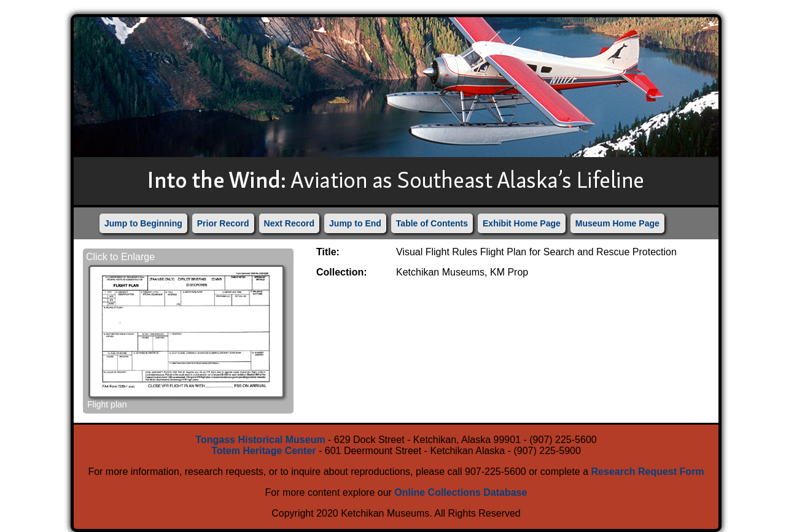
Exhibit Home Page (522, 223)
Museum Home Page (617, 223)
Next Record (289, 223)
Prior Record (223, 223)
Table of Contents (432, 223)
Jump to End (355, 223)
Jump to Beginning (143, 223)
